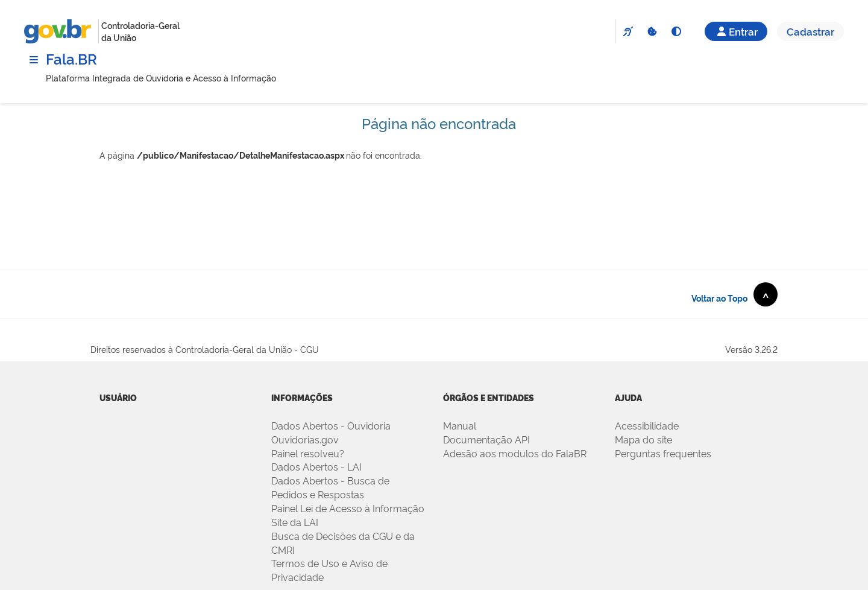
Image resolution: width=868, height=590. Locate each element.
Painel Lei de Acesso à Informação (348, 508)
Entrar (736, 31)
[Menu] (34, 60)
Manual (460, 425)
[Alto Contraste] (676, 31)
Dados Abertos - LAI (316, 466)
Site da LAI (295, 522)
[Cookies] (652, 31)
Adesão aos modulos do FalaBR (515, 453)
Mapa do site (643, 439)
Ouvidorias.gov (305, 439)
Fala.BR (71, 58)
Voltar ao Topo (734, 294)
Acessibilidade (647, 425)
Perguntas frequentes (663, 453)
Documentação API (486, 439)
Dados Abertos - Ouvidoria (331, 425)
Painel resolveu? (308, 453)
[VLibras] (627, 31)
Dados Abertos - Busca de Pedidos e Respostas (330, 487)
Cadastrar (810, 31)
